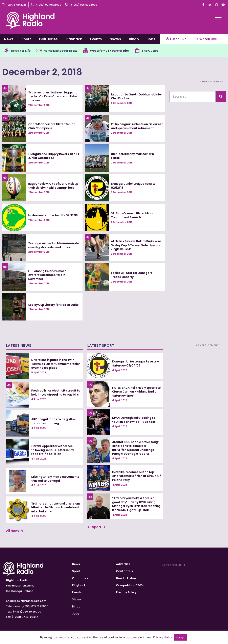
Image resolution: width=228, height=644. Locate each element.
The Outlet (150, 51)
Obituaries (48, 39)
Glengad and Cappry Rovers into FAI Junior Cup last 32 (54, 156)
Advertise (123, 564)
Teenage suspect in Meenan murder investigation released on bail (54, 245)
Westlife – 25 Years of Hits (109, 51)
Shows (115, 39)
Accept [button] (180, 637)
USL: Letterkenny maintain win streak (132, 156)
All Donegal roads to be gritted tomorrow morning (54, 421)
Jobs (151, 39)
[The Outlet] (137, 51)
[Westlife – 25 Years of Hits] (86, 51)
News (9, 39)
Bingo (134, 39)
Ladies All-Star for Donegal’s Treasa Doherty (132, 275)
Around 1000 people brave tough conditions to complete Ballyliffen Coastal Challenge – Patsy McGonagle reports (136, 448)
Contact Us (124, 571)
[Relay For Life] (6, 51)
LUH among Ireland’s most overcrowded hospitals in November (47, 275)
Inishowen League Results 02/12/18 (53, 215)
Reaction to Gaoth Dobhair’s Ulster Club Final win (136, 96)
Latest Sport (101, 345)
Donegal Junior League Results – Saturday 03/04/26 (136, 363)
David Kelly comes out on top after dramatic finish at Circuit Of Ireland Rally (136, 476)
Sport (26, 39)
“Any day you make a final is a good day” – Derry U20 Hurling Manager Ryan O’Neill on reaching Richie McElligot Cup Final (136, 504)
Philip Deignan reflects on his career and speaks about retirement (137, 126)
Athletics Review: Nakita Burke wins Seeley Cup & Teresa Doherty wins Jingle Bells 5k (136, 245)
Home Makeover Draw (60, 51)
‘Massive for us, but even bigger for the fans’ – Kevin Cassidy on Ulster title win (53, 96)
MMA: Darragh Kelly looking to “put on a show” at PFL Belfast (134, 420)
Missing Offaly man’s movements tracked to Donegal (55, 479)
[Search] (221, 97)
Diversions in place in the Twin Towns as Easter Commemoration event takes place (56, 364)
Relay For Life (21, 51)
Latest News (19, 345)
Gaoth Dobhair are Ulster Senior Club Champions (51, 126)
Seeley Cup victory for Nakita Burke (53, 305)
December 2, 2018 (42, 72)
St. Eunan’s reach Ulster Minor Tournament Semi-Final (132, 215)
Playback (74, 39)
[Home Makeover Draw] (39, 51)
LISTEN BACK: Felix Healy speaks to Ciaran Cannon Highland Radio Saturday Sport (136, 392)
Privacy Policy (126, 592)
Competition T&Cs (130, 585)
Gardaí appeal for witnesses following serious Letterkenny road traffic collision (53, 450)
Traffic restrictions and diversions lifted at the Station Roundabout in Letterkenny (56, 507)
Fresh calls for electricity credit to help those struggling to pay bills (56, 393)
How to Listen (126, 578)
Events (96, 39)
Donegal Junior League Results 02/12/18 (133, 186)
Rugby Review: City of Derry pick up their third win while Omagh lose (53, 186)
